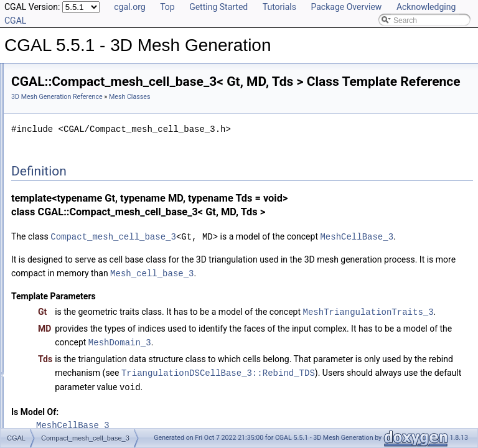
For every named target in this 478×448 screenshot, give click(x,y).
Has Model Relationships (63, 388)
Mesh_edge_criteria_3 (78, 224)
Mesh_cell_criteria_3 (75, 183)
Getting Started (218, 7)
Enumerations (54, 320)
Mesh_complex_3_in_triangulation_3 (102, 197)
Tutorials (279, 7)
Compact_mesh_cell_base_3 (89, 156)
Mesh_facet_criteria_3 (78, 238)
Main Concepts (56, 114)
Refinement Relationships (64, 347)
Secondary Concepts (66, 128)
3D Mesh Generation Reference (213, 114)
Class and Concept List (59, 416)
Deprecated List (47, 361)
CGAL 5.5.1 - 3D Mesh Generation (68, 73)
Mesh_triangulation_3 (77, 251)
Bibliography (42, 402)
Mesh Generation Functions (77, 292)
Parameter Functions (66, 306)
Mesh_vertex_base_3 (77, 265)
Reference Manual (52, 101)
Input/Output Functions (69, 334)
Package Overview (346, 7)
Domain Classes (58, 279)
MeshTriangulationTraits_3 (276, 369)
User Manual (42, 87)
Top (167, 7)
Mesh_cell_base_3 (72, 169)
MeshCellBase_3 (237, 267)
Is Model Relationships (59, 375)
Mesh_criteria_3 (68, 210)
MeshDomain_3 (416, 399)
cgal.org (129, 7)
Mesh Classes (54, 142)
